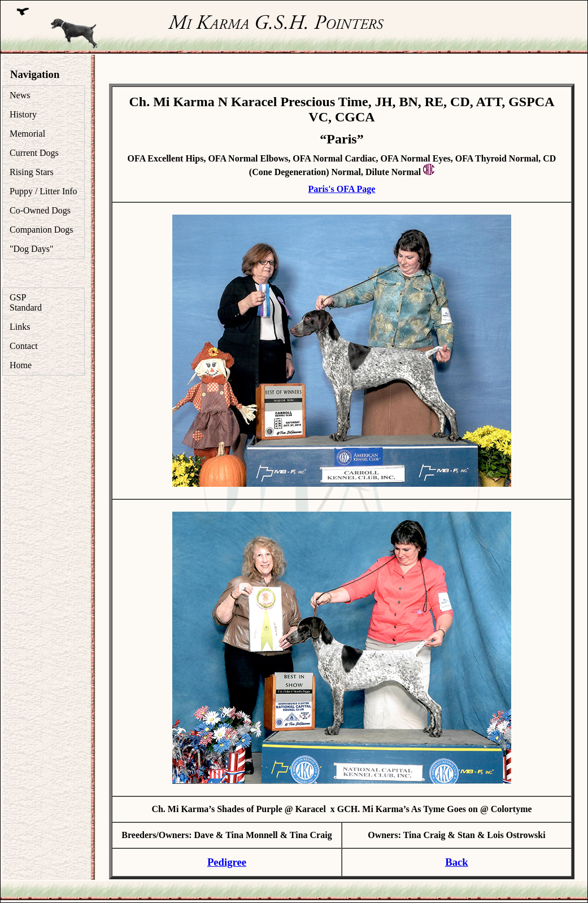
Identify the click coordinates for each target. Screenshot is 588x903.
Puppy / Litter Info (43, 191)
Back (457, 862)
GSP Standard (26, 302)
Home (21, 365)
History (23, 114)
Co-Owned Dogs (40, 210)
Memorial (27, 134)
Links (20, 327)
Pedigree (227, 862)
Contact (24, 346)
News (20, 95)
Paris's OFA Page (342, 189)
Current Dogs (34, 153)
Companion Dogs (41, 230)
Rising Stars (32, 172)
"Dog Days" (32, 249)
